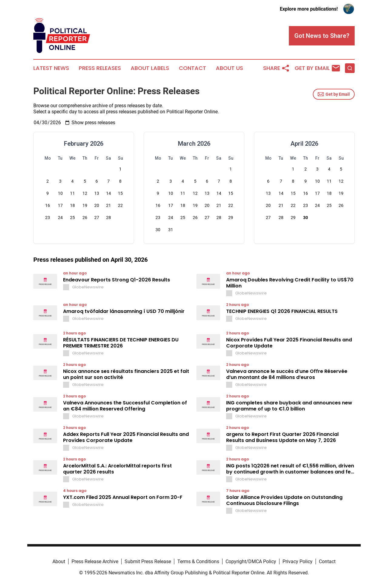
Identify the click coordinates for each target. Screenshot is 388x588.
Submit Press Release (148, 561)
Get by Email (334, 94)
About (59, 561)
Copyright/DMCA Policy (251, 561)
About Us (229, 68)
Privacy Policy (298, 561)
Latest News (51, 68)
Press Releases (100, 68)
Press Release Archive (95, 561)
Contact (192, 68)
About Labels (150, 68)
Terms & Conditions (198, 561)
